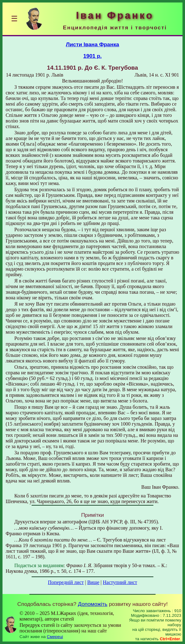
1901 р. (92, 56)
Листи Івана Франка (93, 44)
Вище (93, 582)
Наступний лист (120, 582)
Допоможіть (93, 604)
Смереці (55, 637)
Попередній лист (66, 582)
